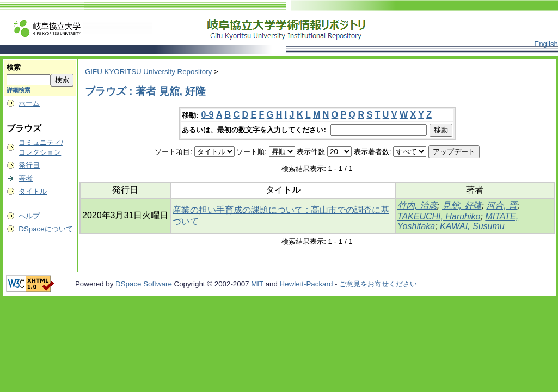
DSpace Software (144, 284)
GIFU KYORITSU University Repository (148, 72)
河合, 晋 (502, 206)
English (546, 44)
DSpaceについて (45, 229)
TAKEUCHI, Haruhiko (439, 216)
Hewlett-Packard (306, 284)
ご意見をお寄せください (378, 284)
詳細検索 (19, 90)
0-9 (207, 115)
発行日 (29, 165)
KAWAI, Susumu (472, 226)
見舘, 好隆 (462, 206)
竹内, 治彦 (417, 206)
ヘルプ (29, 216)
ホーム (29, 103)
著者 (26, 178)
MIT (257, 284)
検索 (14, 67)
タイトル (33, 191)
